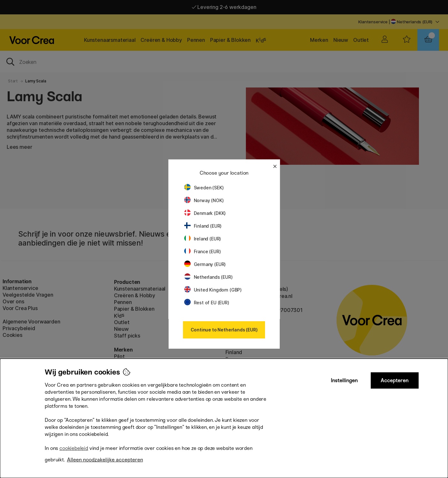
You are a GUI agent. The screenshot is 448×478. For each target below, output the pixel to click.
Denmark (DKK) (205, 213)
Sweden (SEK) (204, 188)
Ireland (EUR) (203, 239)
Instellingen (344, 380)
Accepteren (395, 380)
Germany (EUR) (205, 264)
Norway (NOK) (204, 200)
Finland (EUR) (203, 226)
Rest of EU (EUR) (207, 303)
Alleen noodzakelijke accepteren (105, 460)
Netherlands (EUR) (209, 277)
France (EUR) (203, 251)
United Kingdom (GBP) (213, 290)
